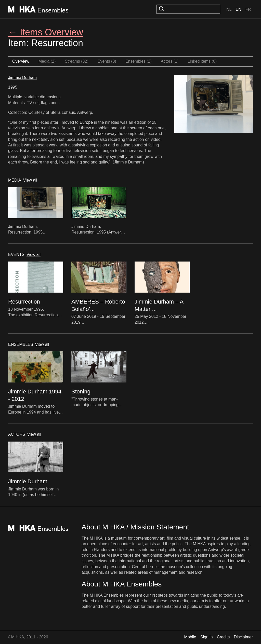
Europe (86, 122)
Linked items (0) (202, 61)
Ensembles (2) (139, 61)
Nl (229, 9)
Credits (223, 637)
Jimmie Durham (22, 78)
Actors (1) (170, 61)
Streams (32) (76, 61)
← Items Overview (46, 32)
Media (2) (47, 61)
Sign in (207, 637)
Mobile (190, 637)
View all (30, 180)
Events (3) (107, 61)
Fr (248, 9)
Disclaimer (243, 637)
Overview (21, 61)
